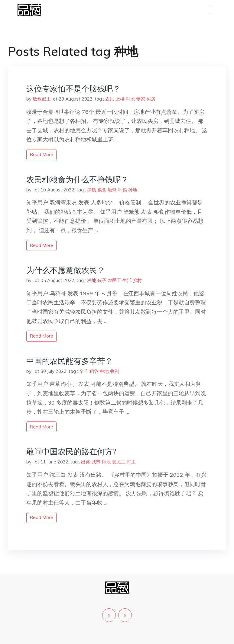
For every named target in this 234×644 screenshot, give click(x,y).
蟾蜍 (112, 190)
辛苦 (84, 371)
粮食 (102, 190)
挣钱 (92, 190)
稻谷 (94, 371)
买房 (151, 99)
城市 (96, 462)
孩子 (102, 280)
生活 (127, 280)
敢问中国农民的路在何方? (71, 452)
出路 (86, 462)
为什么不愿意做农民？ (66, 270)
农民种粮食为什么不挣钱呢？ (77, 179)
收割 (115, 371)
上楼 (120, 99)
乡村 (137, 280)
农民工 (114, 280)
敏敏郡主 (42, 99)
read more (41, 154)
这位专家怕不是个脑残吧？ (73, 89)
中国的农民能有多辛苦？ (70, 361)
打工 (131, 462)
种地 (130, 99)
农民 (110, 99)
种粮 (122, 190)
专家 (141, 99)
